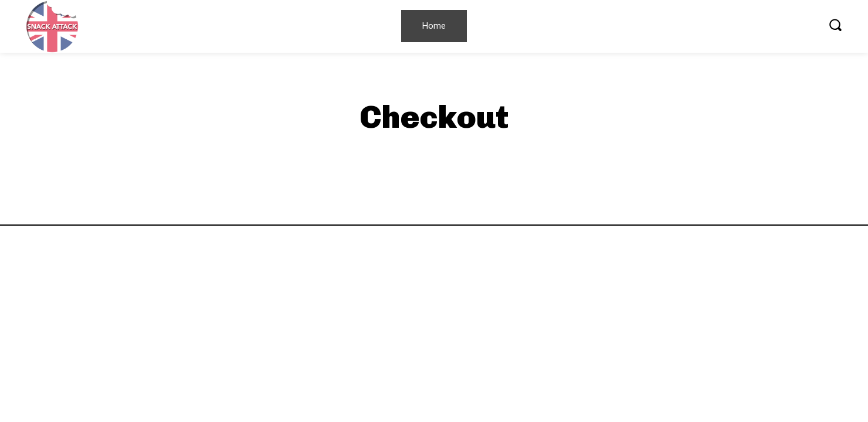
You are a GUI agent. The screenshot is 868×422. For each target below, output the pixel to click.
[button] (835, 25)
